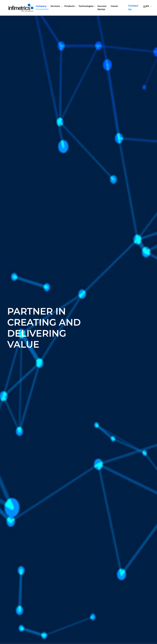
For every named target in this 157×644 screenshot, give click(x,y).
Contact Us (133, 8)
